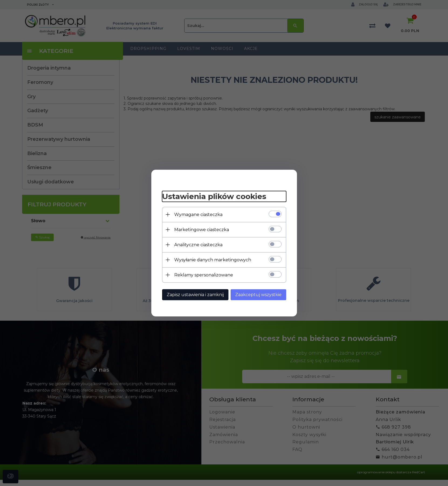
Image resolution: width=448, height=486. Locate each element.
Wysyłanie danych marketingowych (213, 260)
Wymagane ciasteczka (198, 215)
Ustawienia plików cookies (214, 196)
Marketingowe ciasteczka (202, 230)
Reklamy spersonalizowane (204, 275)
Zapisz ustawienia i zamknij (195, 295)
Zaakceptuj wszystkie (258, 295)
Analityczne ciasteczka (198, 245)
